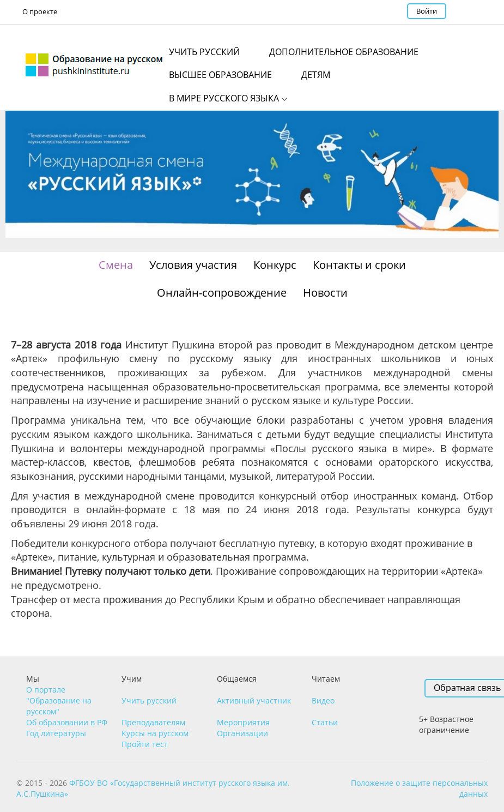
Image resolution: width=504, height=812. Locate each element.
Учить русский (149, 700)
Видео (323, 700)
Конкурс (275, 265)
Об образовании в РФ (67, 722)
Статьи (325, 722)
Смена (116, 265)
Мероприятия (243, 722)
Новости (325, 293)
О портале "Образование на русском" (59, 700)
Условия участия (193, 265)
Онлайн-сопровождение (222, 293)
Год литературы (56, 733)
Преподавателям (153, 722)
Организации (242, 733)
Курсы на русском (155, 733)
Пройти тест (145, 744)
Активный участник (254, 700)
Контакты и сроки (359, 265)
